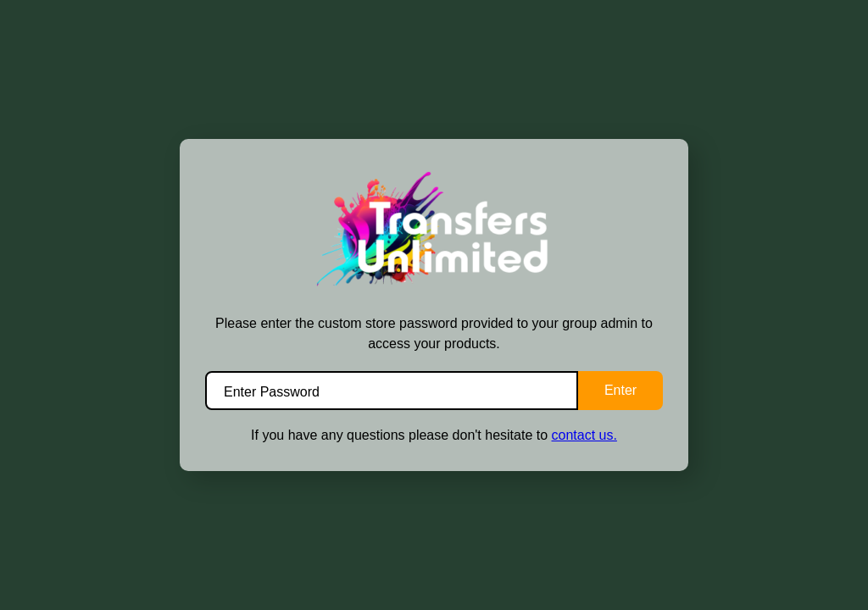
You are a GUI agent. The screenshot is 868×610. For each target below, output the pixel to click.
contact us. (584, 435)
